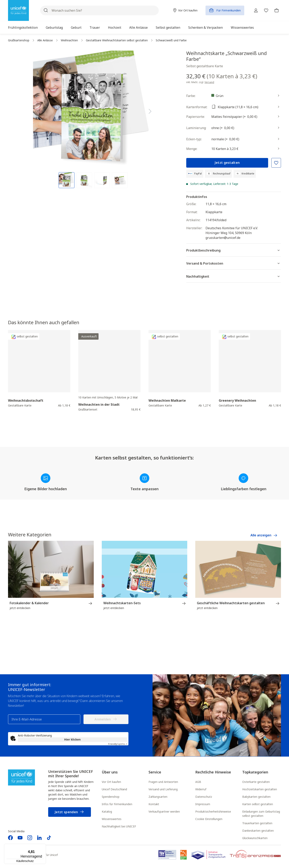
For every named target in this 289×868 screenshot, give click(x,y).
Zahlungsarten (158, 797)
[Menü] (44, 846)
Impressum (203, 804)
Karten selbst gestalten (258, 804)
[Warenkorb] (276, 10)
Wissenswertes (112, 819)
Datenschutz (204, 797)
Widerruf (201, 790)
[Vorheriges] (36, 111)
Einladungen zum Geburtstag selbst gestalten (261, 814)
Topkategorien (255, 772)
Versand (209, 82)
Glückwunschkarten (255, 838)
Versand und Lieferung (163, 790)
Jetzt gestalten (227, 163)
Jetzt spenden (70, 812)
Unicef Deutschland (114, 790)
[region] (93, 119)
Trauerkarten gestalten (257, 824)
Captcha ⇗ (118, 744)
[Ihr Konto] (254, 10)
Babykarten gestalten (256, 797)
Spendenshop (111, 797)
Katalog (107, 812)
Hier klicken (72, 740)
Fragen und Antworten (163, 782)
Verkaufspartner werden (164, 812)
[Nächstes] (150, 111)
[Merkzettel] (265, 10)
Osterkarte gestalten (256, 782)
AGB (198, 782)
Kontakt (154, 804)
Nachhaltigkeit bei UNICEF (119, 827)
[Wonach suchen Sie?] (98, 10)
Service (155, 772)
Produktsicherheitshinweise (213, 812)
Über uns (110, 772)
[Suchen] (46, 10)
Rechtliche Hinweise (213, 772)
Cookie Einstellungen (209, 819)
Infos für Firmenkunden (117, 804)
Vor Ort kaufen (111, 782)
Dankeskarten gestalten (258, 831)
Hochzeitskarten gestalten (260, 790)
